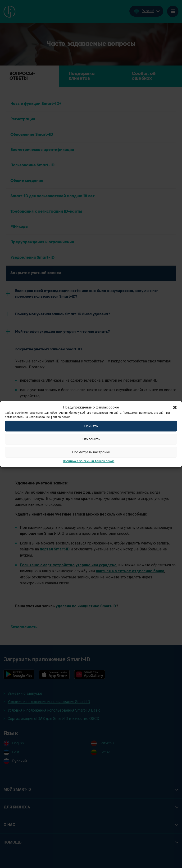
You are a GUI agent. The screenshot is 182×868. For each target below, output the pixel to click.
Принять (91, 426)
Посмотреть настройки (91, 452)
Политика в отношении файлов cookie (89, 461)
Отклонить (91, 439)
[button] (175, 407)
